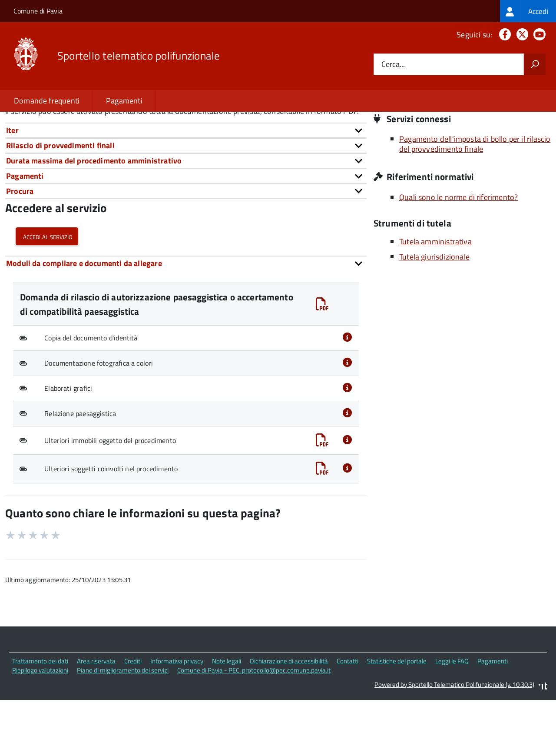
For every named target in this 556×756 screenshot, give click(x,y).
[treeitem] (528, 11)
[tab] (186, 190)
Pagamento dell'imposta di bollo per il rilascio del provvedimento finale (475, 203)
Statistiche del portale (397, 721)
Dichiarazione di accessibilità (289, 721)
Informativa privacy (177, 721)
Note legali (227, 721)
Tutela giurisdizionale (434, 316)
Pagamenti (124, 101)
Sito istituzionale (413, 151)
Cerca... (393, 65)
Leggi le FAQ (452, 721)
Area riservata (96, 721)
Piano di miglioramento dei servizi (123, 730)
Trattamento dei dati (40, 721)
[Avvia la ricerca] (535, 64)
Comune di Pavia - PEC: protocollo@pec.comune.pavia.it (254, 730)
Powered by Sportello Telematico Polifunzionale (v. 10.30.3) (454, 744)
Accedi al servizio (47, 295)
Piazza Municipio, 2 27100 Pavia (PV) (446, 138)
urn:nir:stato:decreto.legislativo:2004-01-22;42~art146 (186, 152)
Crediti (133, 721)
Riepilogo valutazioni (40, 730)
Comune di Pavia (38, 11)
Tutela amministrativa (435, 301)
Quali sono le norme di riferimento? (458, 256)
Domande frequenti (47, 101)
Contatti (347, 721)
